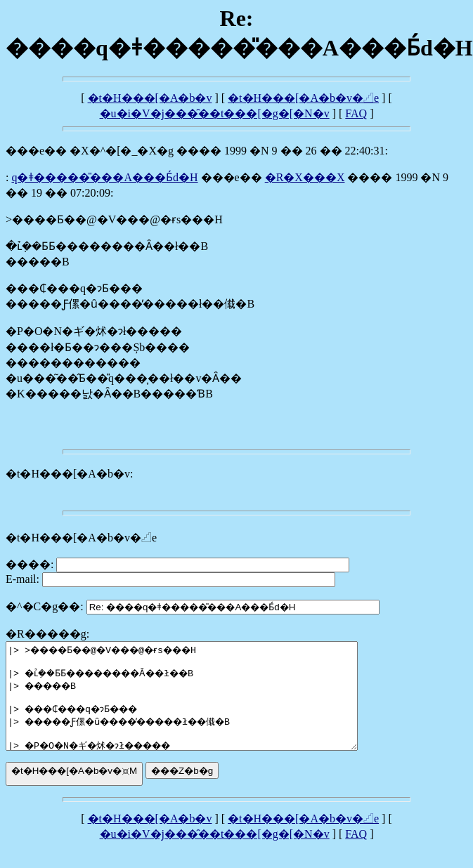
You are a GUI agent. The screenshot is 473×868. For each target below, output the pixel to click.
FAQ (356, 113)
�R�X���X (305, 177)
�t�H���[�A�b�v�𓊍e (303, 98)
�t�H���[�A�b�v (150, 98)
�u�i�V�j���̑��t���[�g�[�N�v (215, 113)
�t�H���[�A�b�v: (69, 474)
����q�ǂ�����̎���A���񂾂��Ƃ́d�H (104, 177)
